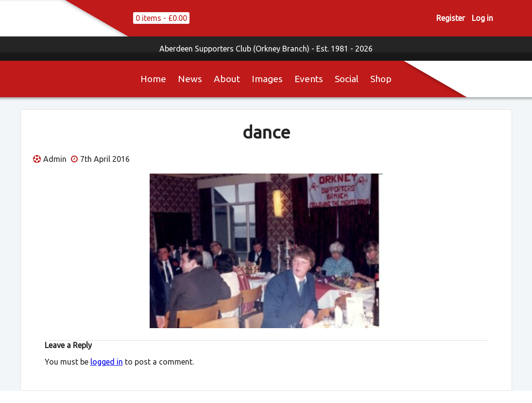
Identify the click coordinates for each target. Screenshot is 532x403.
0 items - (161, 18)
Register (451, 18)
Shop (381, 79)
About (227, 79)
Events (309, 79)
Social (347, 79)
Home (153, 79)
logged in (107, 362)
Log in (482, 18)
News (190, 79)
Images (267, 79)
